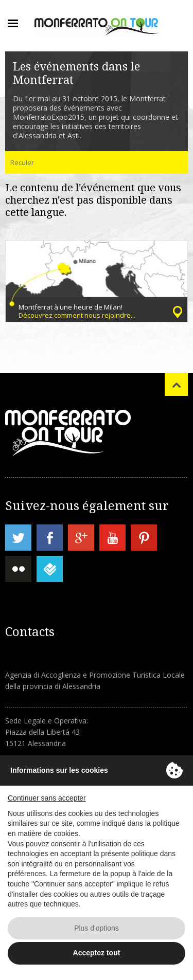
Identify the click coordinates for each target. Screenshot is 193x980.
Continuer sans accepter (47, 798)
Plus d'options (97, 928)
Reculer (22, 162)
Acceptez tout (97, 953)
